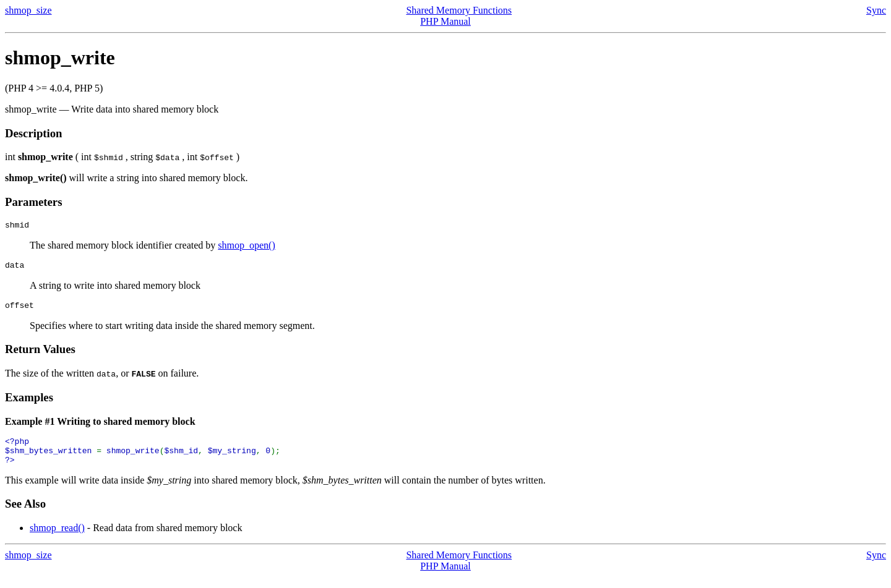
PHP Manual (445, 21)
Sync (876, 10)
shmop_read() (57, 539)
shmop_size (28, 10)
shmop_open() (246, 247)
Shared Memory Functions (459, 10)
